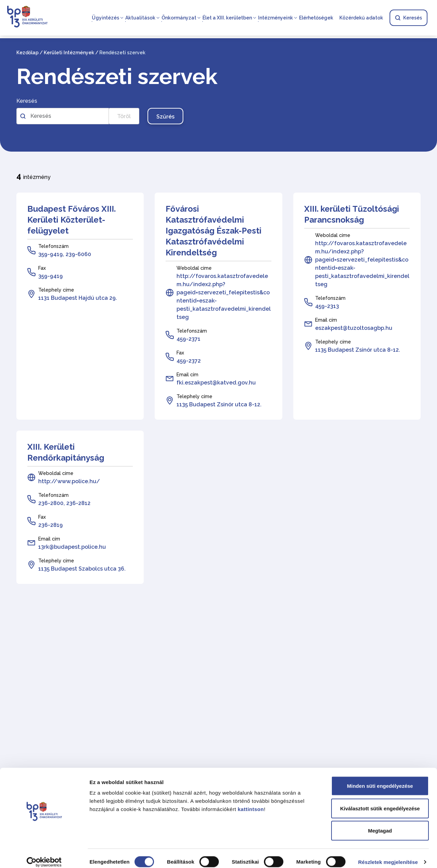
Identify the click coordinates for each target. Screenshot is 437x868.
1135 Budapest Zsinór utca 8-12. (219, 404)
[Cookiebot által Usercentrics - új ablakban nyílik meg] (44, 855)
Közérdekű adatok (361, 18)
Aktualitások (140, 18)
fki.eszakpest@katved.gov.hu (216, 383)
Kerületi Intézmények (69, 53)
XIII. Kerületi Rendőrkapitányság (66, 452)
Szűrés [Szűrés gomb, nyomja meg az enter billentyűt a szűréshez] (165, 117)
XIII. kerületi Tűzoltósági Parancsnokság (352, 214)
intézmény (33, 176)
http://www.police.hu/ (69, 481)
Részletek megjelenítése (388, 855)
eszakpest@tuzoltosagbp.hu (354, 328)
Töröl (124, 116)
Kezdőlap (27, 53)
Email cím (187, 375)
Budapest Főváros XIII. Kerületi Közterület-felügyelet (72, 220)
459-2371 (188, 339)
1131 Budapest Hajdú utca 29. (78, 298)
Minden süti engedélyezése (380, 778)
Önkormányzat (179, 18)
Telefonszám (53, 246)
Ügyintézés (105, 18)
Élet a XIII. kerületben (227, 18)
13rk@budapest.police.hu (72, 547)
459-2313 (327, 306)
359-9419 (51, 276)
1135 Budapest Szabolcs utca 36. (82, 569)
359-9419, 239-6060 (65, 254)
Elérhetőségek (316, 18)
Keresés (408, 18)
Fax (42, 268)
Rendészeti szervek (117, 76)
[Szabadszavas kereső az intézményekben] (63, 116)
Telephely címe (56, 290)
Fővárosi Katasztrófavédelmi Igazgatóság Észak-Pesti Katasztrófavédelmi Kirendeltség (214, 231)
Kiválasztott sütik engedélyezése (380, 801)
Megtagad (380, 823)
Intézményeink (276, 18)
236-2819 (51, 525)
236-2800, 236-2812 (64, 503)
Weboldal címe (194, 268)
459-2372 (189, 361)
